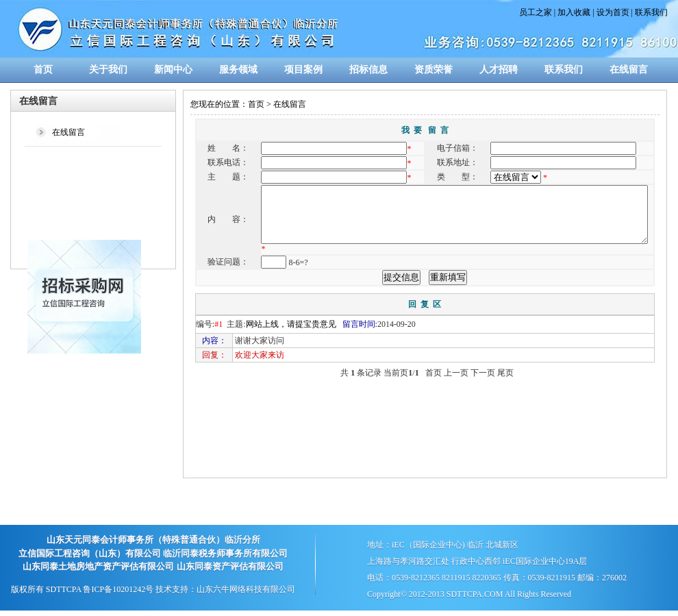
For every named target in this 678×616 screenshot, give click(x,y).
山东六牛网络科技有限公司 (246, 589)
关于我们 (108, 70)
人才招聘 (499, 70)
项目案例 (303, 70)
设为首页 (613, 12)
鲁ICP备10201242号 (118, 589)
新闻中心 (173, 70)
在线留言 (629, 70)
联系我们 (651, 12)
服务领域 (238, 70)
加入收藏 (574, 12)
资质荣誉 (434, 70)
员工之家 (536, 12)
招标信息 (368, 70)
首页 (43, 70)
